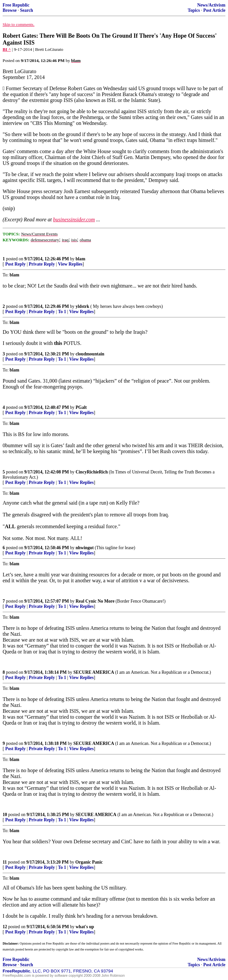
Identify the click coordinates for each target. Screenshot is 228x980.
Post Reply (15, 264)
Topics (194, 10)
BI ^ (7, 49)
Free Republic (16, 5)
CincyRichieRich (92, 472)
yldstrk (83, 306)
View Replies (70, 264)
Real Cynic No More (95, 601)
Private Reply (42, 264)
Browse (10, 10)
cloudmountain (90, 354)
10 (5, 815)
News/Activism (211, 5)
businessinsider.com (74, 220)
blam (80, 259)
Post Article (214, 10)
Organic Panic (89, 862)
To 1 (62, 312)
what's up (85, 927)
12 (5, 927)
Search (27, 10)
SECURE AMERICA (94, 672)
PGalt (81, 407)
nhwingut (85, 548)
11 (5, 862)
